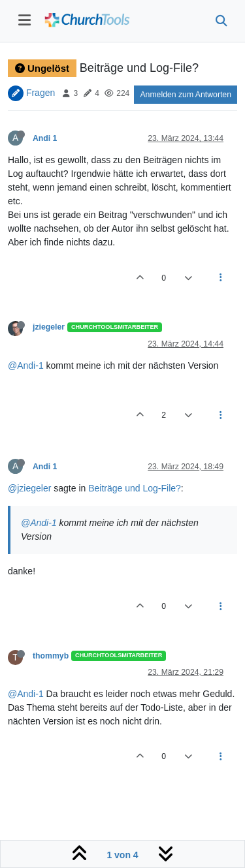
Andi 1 (45, 138)
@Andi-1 (26, 365)
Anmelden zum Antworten (186, 95)
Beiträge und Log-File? (135, 488)
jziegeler (49, 327)
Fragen (41, 93)
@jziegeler (29, 488)
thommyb (51, 656)
